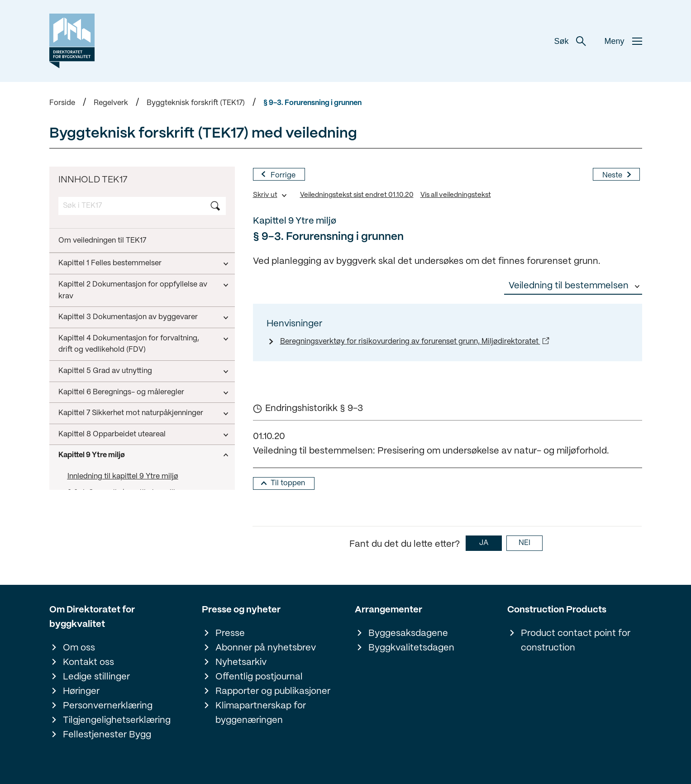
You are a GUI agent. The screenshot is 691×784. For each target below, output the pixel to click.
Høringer (81, 691)
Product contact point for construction (576, 641)
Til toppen (288, 483)
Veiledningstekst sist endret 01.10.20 (357, 195)
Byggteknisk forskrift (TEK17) (196, 103)
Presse (230, 633)
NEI (524, 543)
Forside (62, 103)
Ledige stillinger (96, 677)
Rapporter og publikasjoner (273, 691)
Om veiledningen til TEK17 (102, 241)
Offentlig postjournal (259, 677)
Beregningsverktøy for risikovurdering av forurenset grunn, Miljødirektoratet (410, 342)
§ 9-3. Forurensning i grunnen (312, 103)
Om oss (79, 648)
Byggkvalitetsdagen (411, 648)
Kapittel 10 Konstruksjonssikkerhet (117, 481)
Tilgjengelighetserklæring (117, 720)
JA (484, 543)
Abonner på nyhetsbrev (266, 648)
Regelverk (111, 103)
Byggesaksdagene (408, 633)
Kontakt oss (88, 662)
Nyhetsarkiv (241, 662)
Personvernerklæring (108, 706)
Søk (570, 41)
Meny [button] (623, 41)
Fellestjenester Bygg (107, 735)
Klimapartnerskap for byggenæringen (261, 713)
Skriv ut (265, 195)
